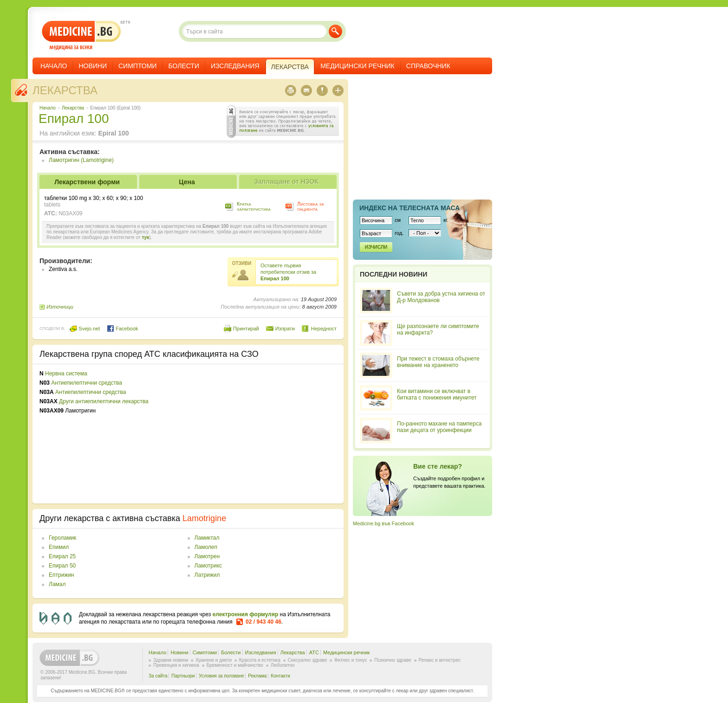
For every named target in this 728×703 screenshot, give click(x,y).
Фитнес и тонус (351, 660)
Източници (60, 307)
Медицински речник (357, 66)
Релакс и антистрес (440, 660)
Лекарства (65, 90)
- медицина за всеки (81, 35)
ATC (314, 652)
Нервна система (66, 374)
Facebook (122, 329)
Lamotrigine (204, 518)
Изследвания (235, 66)
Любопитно (283, 665)
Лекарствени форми (87, 182)
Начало (54, 66)
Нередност (324, 329)
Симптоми (137, 66)
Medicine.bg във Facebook (383, 523)
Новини (93, 66)
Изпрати (285, 329)
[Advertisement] (261, 434)
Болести (184, 66)
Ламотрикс (208, 566)
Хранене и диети (214, 660)
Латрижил (207, 575)
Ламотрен (207, 556)
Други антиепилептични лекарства (104, 401)
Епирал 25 (62, 556)
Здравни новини (171, 660)
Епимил (59, 547)
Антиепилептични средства (87, 383)
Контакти (280, 676)
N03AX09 (70, 213)
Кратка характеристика (254, 206)
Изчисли (376, 247)
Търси (335, 31)
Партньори (183, 676)
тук (145, 237)
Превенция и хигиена (176, 665)
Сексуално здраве (308, 660)
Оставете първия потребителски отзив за (288, 272)
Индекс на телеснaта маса (409, 208)
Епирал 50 (62, 566)
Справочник (428, 66)
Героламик (62, 538)
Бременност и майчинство (235, 665)
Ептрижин (62, 575)
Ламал (57, 584)
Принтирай (246, 329)
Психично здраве (393, 660)
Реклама (257, 676)
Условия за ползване (221, 676)
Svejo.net (85, 329)
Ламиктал (207, 538)
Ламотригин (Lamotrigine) (81, 160)
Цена (187, 182)
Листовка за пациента (311, 206)
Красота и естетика (260, 660)
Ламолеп (206, 547)
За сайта (158, 676)
